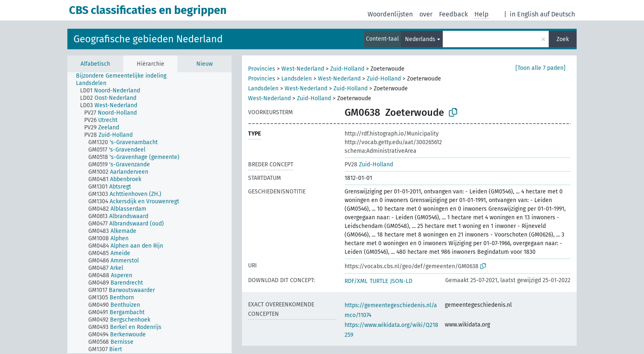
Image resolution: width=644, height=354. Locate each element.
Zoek (563, 39)
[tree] (149, 213)
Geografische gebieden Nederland (148, 39)
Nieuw (205, 64)
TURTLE (379, 281)
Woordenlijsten (390, 14)
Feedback (453, 14)
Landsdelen (297, 79)
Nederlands (420, 39)
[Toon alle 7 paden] (540, 68)
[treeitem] (125, 76)
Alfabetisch (95, 64)
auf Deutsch (558, 14)
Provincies (262, 69)
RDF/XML (356, 281)
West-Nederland (303, 69)
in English (524, 14)
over (426, 14)
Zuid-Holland (347, 69)
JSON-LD (401, 281)
